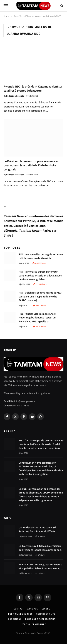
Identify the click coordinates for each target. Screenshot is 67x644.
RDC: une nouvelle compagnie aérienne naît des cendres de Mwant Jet (41, 256)
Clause (46, 609)
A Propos (33, 609)
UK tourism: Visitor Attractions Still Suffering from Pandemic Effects (38, 529)
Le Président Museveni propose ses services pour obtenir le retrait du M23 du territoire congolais (31, 165)
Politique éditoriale (34, 624)
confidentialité (46, 614)
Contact (19, 609)
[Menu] (6, 6)
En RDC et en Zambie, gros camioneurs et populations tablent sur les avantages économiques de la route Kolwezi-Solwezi (41, 570)
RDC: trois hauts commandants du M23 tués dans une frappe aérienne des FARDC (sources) (40, 297)
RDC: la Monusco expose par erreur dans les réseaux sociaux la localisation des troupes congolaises (40, 276)
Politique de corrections (40, 619)
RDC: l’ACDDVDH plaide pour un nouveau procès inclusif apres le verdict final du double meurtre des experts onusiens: (41, 444)
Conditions (15, 619)
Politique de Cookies (20, 614)
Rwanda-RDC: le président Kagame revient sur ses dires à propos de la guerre (33, 89)
